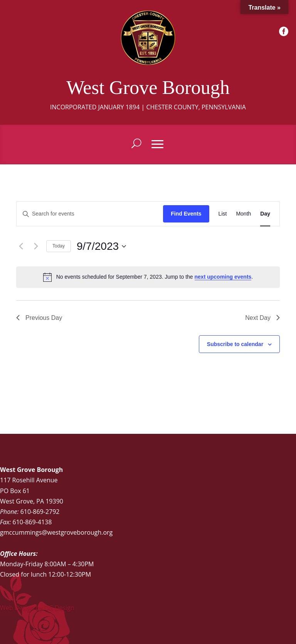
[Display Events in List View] (223, 214)
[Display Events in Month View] (243, 214)
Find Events (186, 214)
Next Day (262, 318)
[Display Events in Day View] (265, 214)
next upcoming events (223, 277)
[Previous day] (21, 246)
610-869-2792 (40, 512)
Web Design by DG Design (37, 608)
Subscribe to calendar (235, 344)
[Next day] (36, 246)
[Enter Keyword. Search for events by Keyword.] (90, 214)
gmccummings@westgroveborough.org (56, 532)
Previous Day (39, 318)
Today (59, 246)
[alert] (148, 277)
